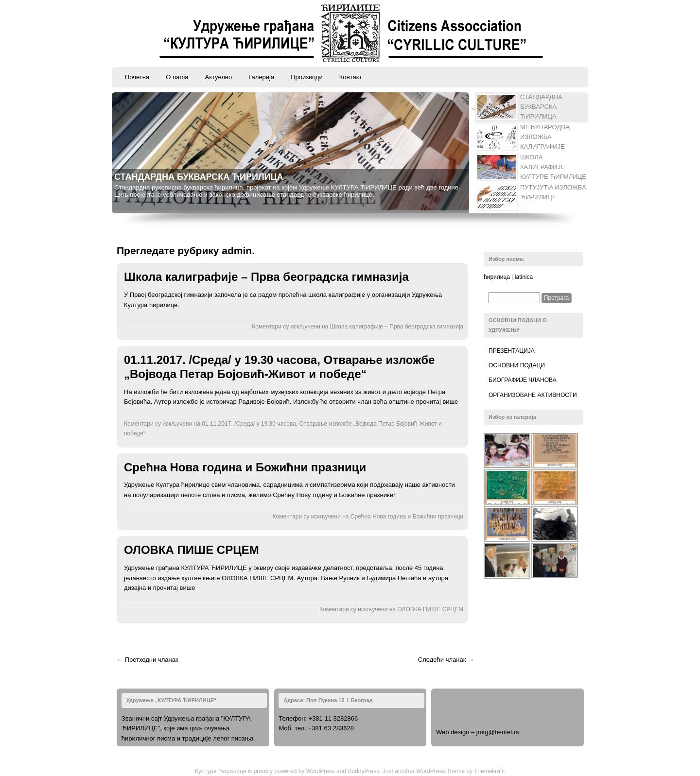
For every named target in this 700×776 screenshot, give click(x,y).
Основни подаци (517, 365)
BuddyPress (364, 771)
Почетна (137, 77)
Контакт (351, 77)
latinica (524, 277)
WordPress (321, 771)
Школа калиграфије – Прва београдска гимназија (266, 277)
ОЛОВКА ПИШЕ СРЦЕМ (192, 550)
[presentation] (532, 107)
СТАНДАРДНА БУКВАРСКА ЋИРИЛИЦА (199, 177)
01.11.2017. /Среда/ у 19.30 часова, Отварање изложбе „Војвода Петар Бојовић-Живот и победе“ (279, 367)
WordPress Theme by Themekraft (460, 771)
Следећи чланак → (446, 660)
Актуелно (218, 77)
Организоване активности (533, 395)
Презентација (512, 351)
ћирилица (497, 277)
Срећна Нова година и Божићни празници (245, 467)
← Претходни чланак (148, 660)
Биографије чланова (523, 380)
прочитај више (437, 402)
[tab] (528, 107)
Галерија (261, 77)
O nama (177, 77)
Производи (307, 77)
